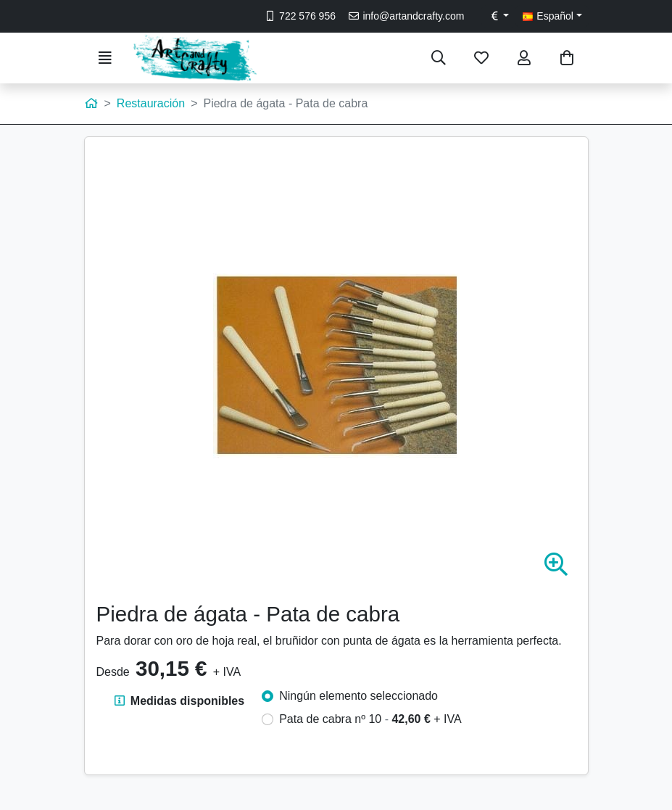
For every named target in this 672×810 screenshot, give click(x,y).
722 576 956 (300, 16)
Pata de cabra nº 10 (370, 719)
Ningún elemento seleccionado (358, 696)
